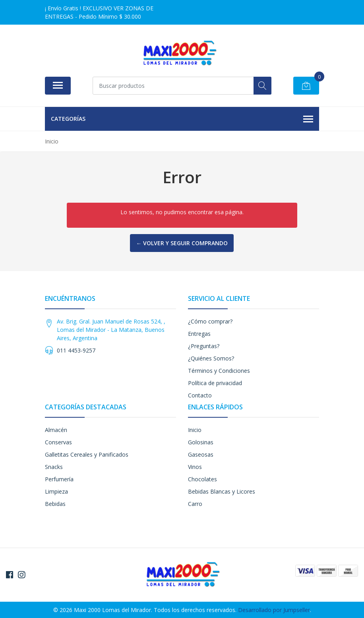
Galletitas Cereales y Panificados (87, 454)
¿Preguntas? (204, 346)
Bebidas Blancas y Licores (222, 491)
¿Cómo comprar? (210, 321)
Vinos (195, 467)
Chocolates (202, 479)
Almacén (56, 430)
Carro (195, 504)
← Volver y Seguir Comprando (182, 243)
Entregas (199, 334)
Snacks (54, 467)
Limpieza (56, 491)
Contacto (200, 395)
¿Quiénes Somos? (211, 358)
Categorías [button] (182, 119)
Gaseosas (201, 454)
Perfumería (59, 479)
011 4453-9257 (76, 350)
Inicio (195, 430)
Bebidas (55, 504)
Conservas (58, 442)
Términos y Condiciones (219, 371)
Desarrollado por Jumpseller (274, 610)
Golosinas (201, 442)
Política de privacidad (215, 383)
